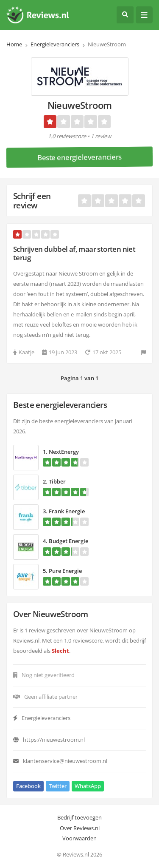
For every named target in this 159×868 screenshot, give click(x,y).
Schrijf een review (32, 201)
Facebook (28, 786)
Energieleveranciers (55, 44)
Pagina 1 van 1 (79, 378)
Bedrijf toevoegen (79, 817)
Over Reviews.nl (80, 828)
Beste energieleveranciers (79, 157)
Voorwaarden (79, 838)
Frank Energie (67, 511)
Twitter (58, 786)
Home (14, 44)
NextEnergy (64, 452)
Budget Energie (68, 541)
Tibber (57, 481)
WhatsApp (88, 786)
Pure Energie (65, 571)
